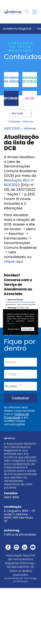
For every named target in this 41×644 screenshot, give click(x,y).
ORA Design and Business (25, 580)
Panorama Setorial (30, 80)
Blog (30, 98)
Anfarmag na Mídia (11, 80)
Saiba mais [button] (11, 324)
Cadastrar (20, 398)
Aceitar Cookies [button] (28, 329)
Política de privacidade (20, 535)
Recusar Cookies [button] (14, 329)
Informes (11, 98)
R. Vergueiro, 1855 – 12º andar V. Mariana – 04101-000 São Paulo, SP (20, 516)
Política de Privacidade (16, 416)
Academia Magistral (17, 29)
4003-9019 (11, 497)
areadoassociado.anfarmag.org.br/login (20, 302)
